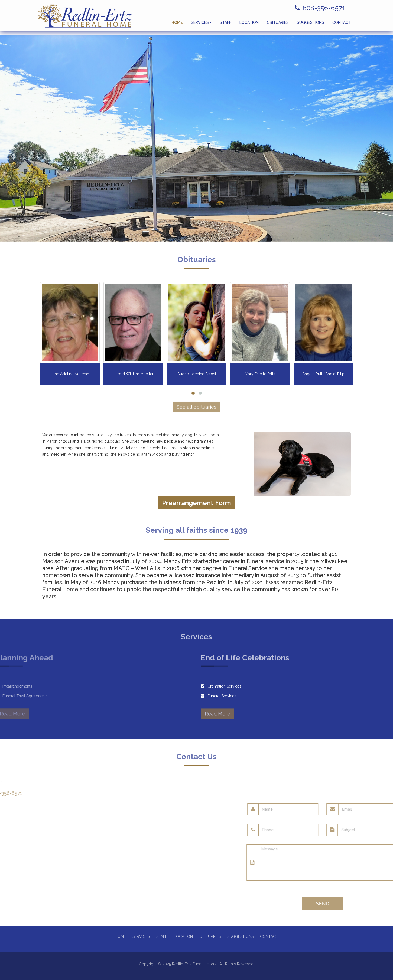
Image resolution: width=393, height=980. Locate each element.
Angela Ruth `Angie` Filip (323, 374)
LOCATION (249, 24)
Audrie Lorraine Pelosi (197, 374)
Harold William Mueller (133, 374)
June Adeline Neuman (70, 374)
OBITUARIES (278, 24)
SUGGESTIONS (311, 24)
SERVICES (201, 24)
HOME (177, 24)
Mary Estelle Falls (260, 374)
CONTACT (342, 24)
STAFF (225, 24)
